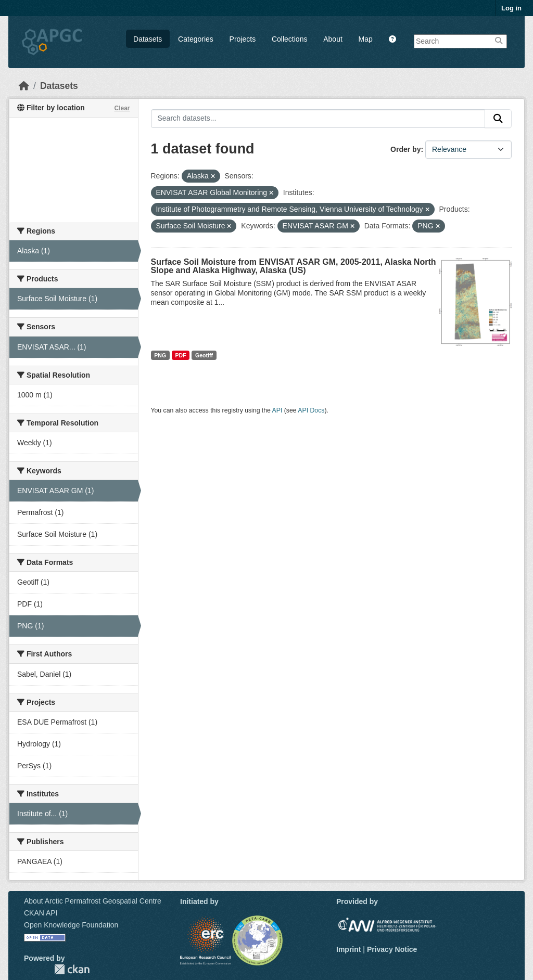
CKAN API (41, 913)
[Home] (24, 86)
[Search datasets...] (318, 119)
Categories (196, 39)
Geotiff (204, 355)
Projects (243, 39)
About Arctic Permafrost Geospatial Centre (93, 901)
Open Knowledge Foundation (71, 925)
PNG (160, 355)
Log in (511, 8)
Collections (289, 39)
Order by (405, 149)
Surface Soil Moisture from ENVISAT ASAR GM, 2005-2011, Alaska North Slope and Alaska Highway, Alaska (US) (294, 266)
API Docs (311, 410)
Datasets (148, 39)
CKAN (72, 969)
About (333, 39)
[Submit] (498, 119)
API (277, 410)
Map (366, 39)
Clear (122, 108)
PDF (181, 355)
